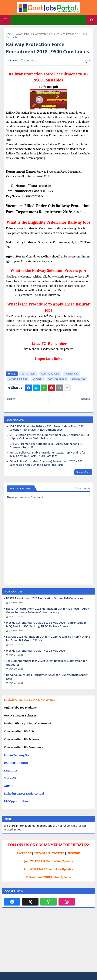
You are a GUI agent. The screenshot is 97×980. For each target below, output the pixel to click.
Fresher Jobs (71, 374)
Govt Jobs (38, 379)
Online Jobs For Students (20, 708)
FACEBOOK (24, 853)
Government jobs (18, 379)
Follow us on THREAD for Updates (48, 877)
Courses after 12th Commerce (24, 747)
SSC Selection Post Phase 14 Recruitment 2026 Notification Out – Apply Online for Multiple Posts (49, 437)
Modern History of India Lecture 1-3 (28, 723)
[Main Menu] (5, 20)
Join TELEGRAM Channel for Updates (48, 861)
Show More (83, 472)
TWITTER (58, 853)
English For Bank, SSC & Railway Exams (29, 700)
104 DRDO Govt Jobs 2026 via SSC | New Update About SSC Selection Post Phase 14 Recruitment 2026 (47, 428)
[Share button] (67, 388)
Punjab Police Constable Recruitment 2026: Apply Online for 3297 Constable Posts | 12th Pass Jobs (47, 454)
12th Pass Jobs (28, 374)
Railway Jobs (22, 34)
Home (9, 34)
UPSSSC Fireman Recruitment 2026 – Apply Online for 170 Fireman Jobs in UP (46, 446)
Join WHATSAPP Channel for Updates (48, 869)
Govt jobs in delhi (57, 379)
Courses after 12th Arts (19, 731)
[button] (92, 20)
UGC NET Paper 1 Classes (20, 716)
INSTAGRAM (42, 853)
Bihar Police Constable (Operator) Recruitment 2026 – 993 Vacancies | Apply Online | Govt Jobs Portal (46, 463)
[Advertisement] (48, 943)
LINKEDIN (73, 853)
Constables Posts (50, 374)
